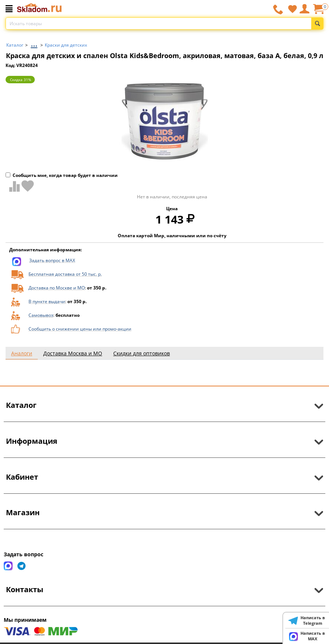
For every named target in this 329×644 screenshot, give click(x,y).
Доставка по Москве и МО (57, 288)
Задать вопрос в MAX (52, 260)
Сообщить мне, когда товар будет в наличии (62, 175)
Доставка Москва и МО (73, 353)
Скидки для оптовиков (142, 353)
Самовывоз (41, 315)
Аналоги (22, 353)
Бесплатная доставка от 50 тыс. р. (65, 274)
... (34, 43)
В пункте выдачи (47, 301)
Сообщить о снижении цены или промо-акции (80, 329)
